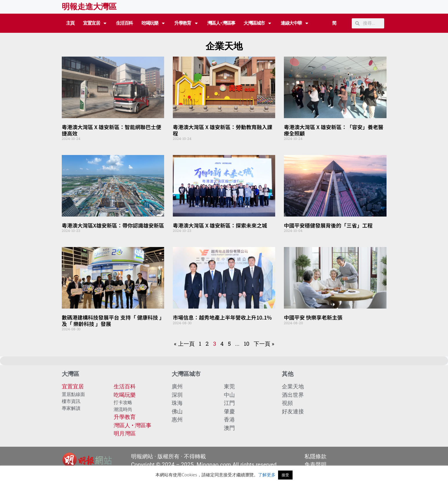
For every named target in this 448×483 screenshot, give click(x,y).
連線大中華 (295, 23)
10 (247, 344)
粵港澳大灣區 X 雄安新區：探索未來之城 (220, 225)
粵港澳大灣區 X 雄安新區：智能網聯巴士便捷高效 (111, 130)
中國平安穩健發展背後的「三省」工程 (328, 225)
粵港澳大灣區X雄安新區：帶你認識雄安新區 (113, 225)
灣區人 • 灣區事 (221, 23)
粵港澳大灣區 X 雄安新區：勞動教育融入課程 (223, 130)
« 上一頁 (184, 344)
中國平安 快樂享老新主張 (313, 317)
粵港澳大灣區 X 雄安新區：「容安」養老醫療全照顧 (334, 130)
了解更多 (267, 475)
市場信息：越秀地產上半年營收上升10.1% (222, 317)
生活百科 (124, 23)
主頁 (70, 23)
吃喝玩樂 (154, 23)
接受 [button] (285, 475)
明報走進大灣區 (89, 7)
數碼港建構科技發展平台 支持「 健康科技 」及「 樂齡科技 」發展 (112, 320)
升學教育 (186, 23)
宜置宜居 (95, 23)
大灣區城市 (258, 23)
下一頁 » (264, 344)
